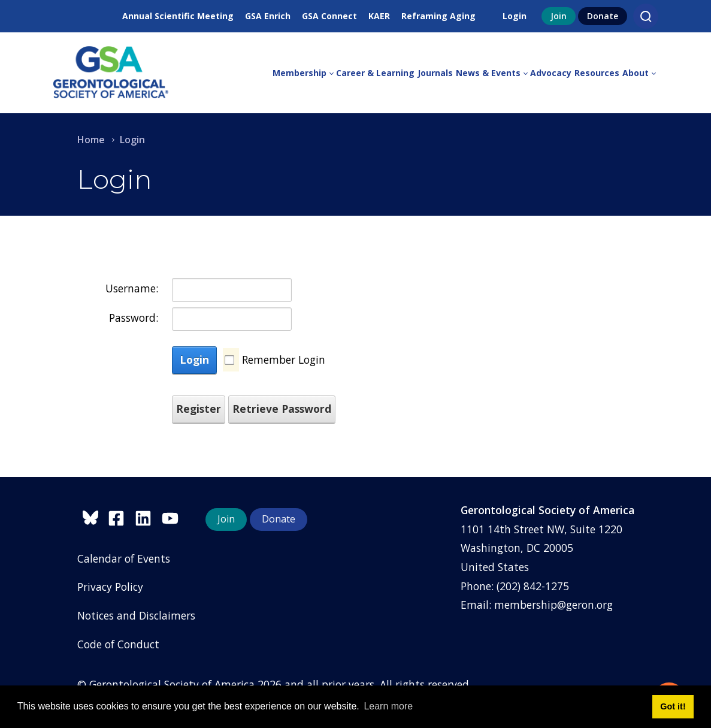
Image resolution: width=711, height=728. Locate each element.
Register (199, 409)
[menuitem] (304, 73)
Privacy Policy (110, 587)
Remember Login (284, 360)
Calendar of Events (124, 558)
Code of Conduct (118, 644)
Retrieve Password (282, 409)
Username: (132, 288)
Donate (603, 16)
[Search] (646, 16)
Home (91, 140)
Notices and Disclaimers (136, 615)
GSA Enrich (268, 16)
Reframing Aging (438, 16)
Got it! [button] (673, 706)
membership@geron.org (553, 605)
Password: (134, 318)
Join (559, 16)
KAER (379, 16)
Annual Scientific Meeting (178, 16)
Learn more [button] (388, 706)
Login (515, 16)
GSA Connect (329, 16)
